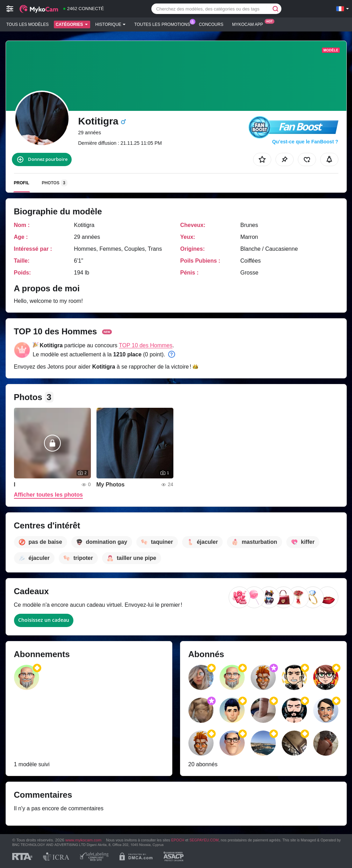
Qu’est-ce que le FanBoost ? (305, 142)
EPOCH (178, 840)
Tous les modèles (27, 24)
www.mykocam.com (83, 840)
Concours (211, 24)
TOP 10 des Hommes (146, 345)
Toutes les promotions (164, 24)
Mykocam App (249, 24)
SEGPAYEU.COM (204, 840)
